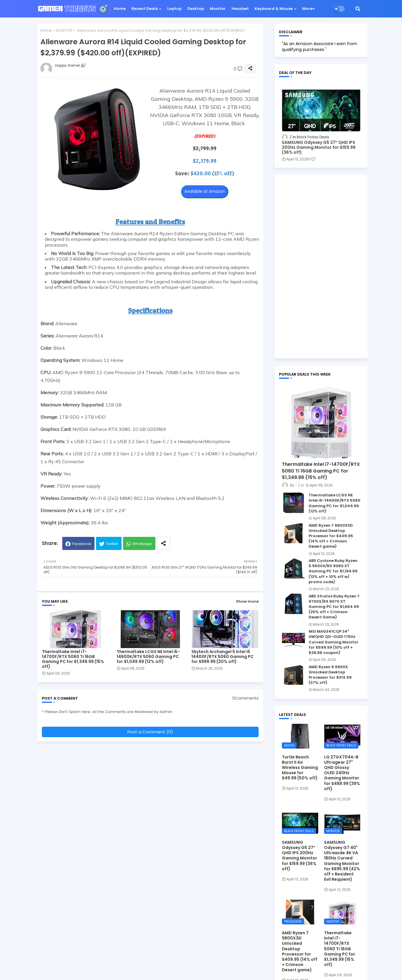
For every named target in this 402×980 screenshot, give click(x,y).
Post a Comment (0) (150, 732)
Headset (240, 9)
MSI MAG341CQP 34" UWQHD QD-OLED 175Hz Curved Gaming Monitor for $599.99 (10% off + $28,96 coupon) (333, 642)
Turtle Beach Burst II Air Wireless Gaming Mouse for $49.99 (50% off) (300, 768)
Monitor (218, 9)
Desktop (196, 9)
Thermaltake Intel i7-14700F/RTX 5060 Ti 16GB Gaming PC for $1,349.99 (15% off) (73, 659)
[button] (358, 9)
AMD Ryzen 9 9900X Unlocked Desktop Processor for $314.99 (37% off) (330, 675)
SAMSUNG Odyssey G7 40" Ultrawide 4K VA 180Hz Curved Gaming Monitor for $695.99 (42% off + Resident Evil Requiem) (342, 861)
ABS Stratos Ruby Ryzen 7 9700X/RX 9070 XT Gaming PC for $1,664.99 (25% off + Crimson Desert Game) (334, 607)
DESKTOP (65, 30)
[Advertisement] (321, 267)
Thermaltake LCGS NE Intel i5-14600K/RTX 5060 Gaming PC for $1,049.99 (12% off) (148, 657)
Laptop (174, 9)
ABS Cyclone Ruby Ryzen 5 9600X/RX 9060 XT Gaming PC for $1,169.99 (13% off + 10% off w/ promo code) (333, 571)
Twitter (112, 544)
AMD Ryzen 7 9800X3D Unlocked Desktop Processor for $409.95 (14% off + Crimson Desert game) (331, 536)
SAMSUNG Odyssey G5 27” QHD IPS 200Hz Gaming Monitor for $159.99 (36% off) (319, 147)
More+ (309, 9)
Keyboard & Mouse (274, 9)
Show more (247, 601)
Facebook (82, 544)
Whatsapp (142, 544)
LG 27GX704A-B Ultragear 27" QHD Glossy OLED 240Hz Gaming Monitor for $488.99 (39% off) (342, 773)
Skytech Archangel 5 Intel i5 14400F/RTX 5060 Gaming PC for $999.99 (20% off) (223, 657)
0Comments (246, 698)
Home (120, 9)
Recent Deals (145, 9)
